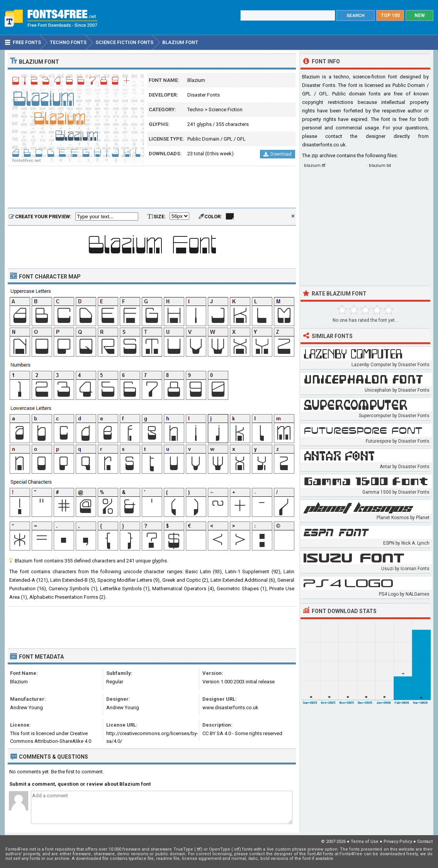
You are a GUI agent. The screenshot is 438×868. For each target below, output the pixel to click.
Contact (425, 842)
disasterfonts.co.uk (324, 145)
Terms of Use (365, 842)
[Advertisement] (152, 187)
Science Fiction (226, 110)
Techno (195, 110)
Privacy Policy (398, 842)
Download (278, 154)
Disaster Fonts (204, 95)
